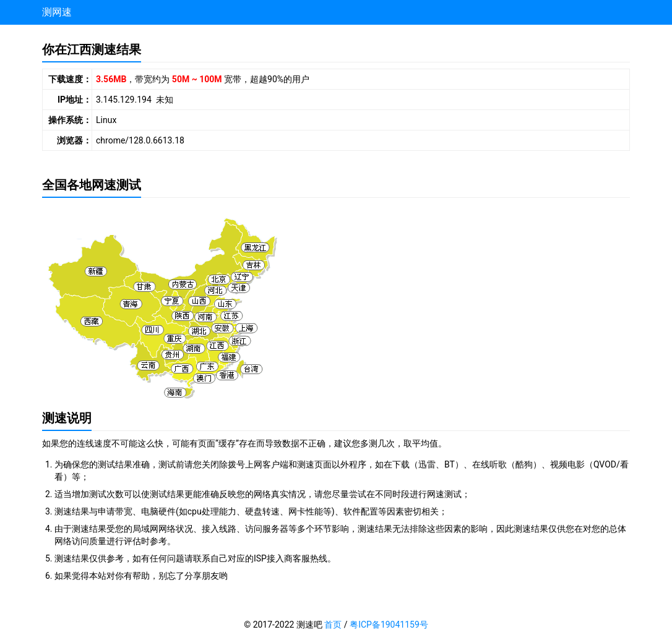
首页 (333, 625)
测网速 (57, 12)
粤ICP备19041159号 (389, 625)
